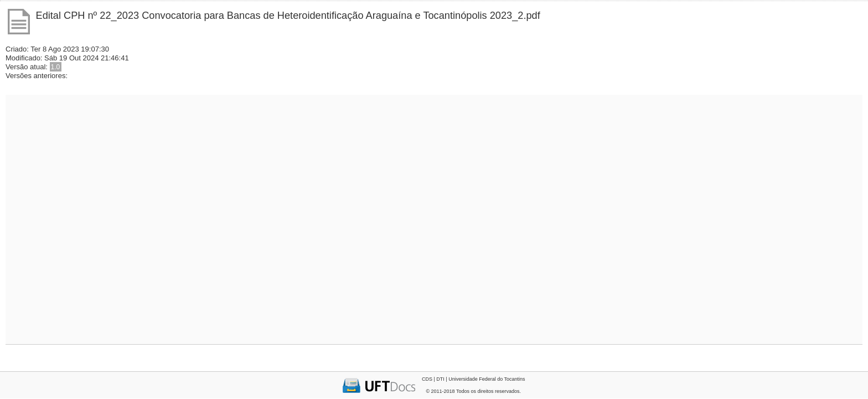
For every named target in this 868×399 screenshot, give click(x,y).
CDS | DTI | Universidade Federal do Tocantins (474, 379)
